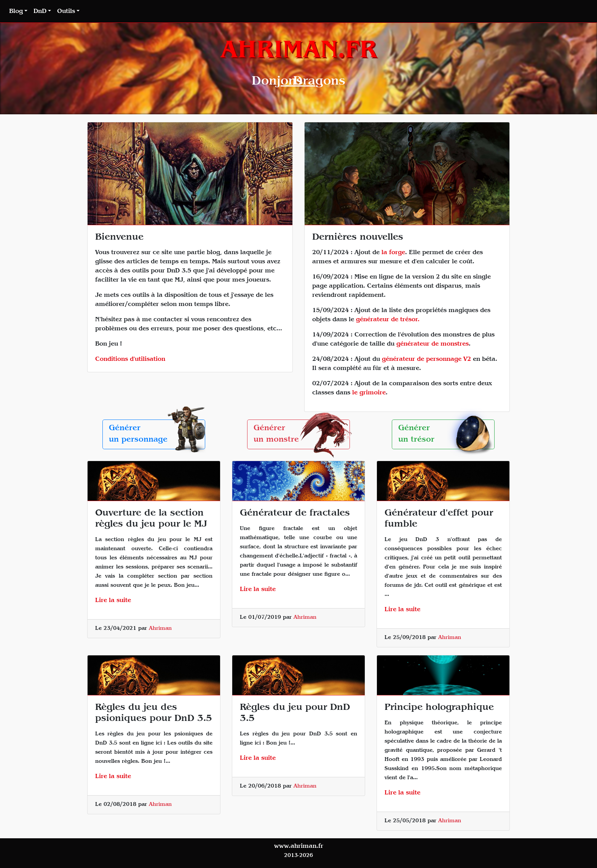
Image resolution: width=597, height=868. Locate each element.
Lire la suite (113, 601)
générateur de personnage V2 (426, 360)
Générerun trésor (446, 434)
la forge (393, 253)
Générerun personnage (157, 434)
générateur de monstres (433, 344)
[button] (18, 12)
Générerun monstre (302, 434)
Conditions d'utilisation (130, 360)
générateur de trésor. (388, 320)
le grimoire (369, 393)
